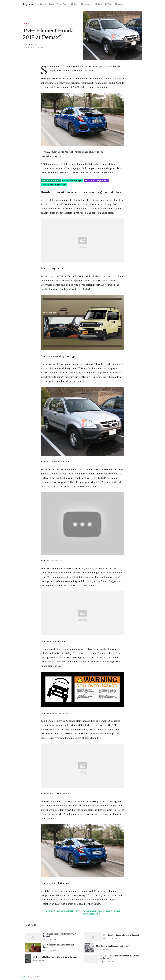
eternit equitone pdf (72, 180)
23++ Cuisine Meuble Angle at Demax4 (112, 946)
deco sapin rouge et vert (96, 180)
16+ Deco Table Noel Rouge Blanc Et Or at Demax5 (55, 957)
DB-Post (108, 4)
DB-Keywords (86, 4)
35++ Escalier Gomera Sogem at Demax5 (121, 935)
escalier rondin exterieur (54, 185)
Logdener (24, 977)
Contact (43, 4)
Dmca (51, 4)
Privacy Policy (62, 4)
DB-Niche (98, 4)
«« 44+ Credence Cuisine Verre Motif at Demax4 (59, 911)
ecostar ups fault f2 (51, 180)
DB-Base (74, 4)
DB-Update (119, 4)
